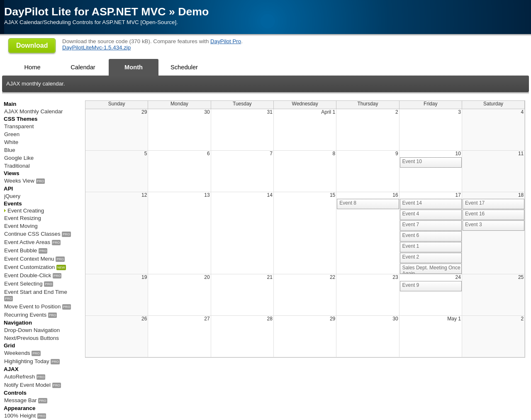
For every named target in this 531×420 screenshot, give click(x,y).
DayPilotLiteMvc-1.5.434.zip (96, 48)
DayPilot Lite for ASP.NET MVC (85, 12)
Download (32, 45)
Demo (193, 12)
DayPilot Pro (226, 41)
